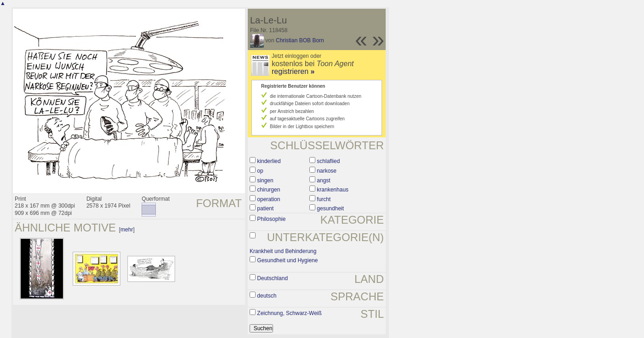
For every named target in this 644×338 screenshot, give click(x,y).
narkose (327, 171)
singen (265, 180)
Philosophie (271, 219)
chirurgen (268, 190)
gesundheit (330, 208)
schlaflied (328, 161)
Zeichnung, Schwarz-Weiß (289, 313)
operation (268, 199)
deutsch (267, 296)
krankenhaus (333, 190)
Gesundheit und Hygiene (287, 260)
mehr (127, 230)
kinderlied (269, 161)
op (260, 171)
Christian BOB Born (300, 40)
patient (265, 208)
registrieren (293, 71)
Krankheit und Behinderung (283, 251)
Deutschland (272, 278)
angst (323, 180)
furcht (324, 199)
